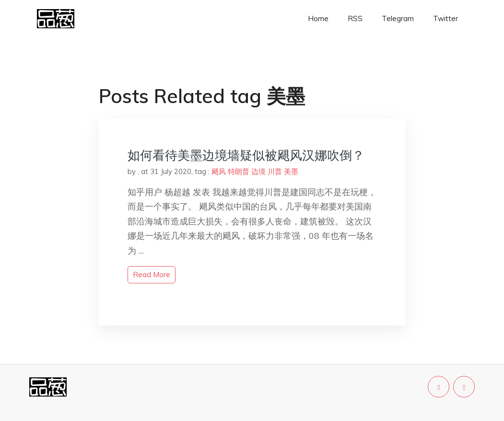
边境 (258, 171)
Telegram (398, 18)
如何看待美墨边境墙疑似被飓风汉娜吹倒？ (246, 155)
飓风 (219, 171)
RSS (355, 18)
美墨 (291, 171)
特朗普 (239, 171)
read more (152, 275)
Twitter (445, 18)
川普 (275, 171)
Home (318, 18)
